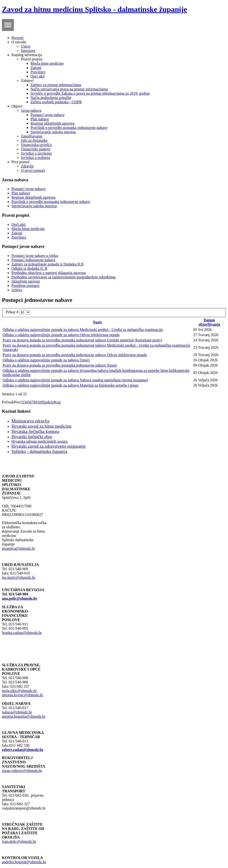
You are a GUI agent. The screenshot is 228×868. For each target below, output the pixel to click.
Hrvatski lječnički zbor (32, 437)
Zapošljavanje (32, 136)
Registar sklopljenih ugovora (52, 123)
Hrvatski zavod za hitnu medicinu (41, 426)
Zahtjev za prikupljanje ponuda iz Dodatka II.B (47, 264)
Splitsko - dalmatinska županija (39, 451)
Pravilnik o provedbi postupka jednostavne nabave (69, 128)
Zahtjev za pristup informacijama (56, 85)
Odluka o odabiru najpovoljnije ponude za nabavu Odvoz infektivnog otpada (61, 335)
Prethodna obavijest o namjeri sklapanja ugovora (49, 273)
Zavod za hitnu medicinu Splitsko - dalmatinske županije (94, 9)
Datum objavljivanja (209, 322)
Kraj (57, 402)
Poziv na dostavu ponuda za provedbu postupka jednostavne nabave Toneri (60, 365)
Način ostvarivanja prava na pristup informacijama (69, 89)
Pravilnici (38, 72)
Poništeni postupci (25, 286)
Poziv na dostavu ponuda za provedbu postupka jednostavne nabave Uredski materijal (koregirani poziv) (82, 340)
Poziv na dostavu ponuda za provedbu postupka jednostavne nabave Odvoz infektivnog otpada (75, 355)
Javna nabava (31, 110)
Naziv (97, 322)
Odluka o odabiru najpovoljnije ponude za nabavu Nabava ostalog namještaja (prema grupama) (75, 380)
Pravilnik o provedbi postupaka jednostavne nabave (51, 202)
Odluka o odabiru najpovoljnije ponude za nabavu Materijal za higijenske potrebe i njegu (71, 385)
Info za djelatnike (34, 140)
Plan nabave (40, 119)
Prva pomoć (21, 162)
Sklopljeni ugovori (26, 281)
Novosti (17, 38)
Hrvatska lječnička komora (35, 431)
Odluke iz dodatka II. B (29, 268)
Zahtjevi (27, 81)
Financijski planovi (36, 149)
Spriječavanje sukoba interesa (53, 132)
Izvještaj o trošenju (35, 158)
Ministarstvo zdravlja (30, 421)
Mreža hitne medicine (47, 63)
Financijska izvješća (36, 145)
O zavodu (19, 42)
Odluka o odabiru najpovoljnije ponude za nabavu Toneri (46, 360)
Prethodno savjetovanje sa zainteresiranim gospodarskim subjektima (64, 277)
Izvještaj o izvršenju (36, 153)
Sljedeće (47, 402)
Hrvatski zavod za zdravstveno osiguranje (49, 446)
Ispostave (28, 51)
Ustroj (26, 46)
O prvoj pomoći (33, 170)
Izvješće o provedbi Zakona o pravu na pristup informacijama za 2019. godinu (90, 93)
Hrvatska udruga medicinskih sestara (40, 441)
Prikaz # (12, 312)
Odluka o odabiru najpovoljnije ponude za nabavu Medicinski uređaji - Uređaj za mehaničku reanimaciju (83, 330)
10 (39, 402)
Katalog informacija (27, 55)
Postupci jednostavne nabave (33, 260)
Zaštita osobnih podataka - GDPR (56, 102)
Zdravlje (27, 166)
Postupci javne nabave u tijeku (35, 256)
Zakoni (36, 68)
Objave (17, 106)
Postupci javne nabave (47, 115)
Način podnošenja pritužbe (51, 98)
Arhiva (17, 290)
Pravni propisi (32, 59)
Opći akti (37, 76)
